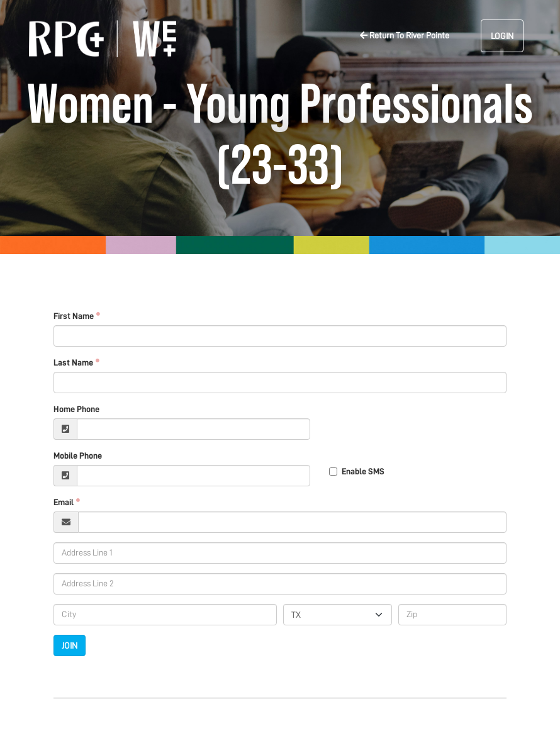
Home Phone (76, 409)
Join (70, 645)
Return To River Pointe (405, 35)
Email (64, 502)
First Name (74, 316)
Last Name (73, 362)
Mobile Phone (78, 455)
